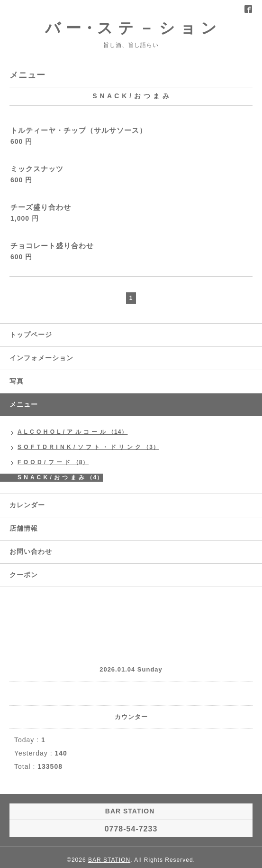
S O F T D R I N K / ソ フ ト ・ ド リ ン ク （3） (88, 447)
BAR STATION (109, 860)
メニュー (24, 404)
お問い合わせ (31, 551)
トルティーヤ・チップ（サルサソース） (79, 130)
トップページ (31, 335)
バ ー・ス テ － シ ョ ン (131, 28)
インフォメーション (41, 358)
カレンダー (27, 505)
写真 (17, 381)
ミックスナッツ (37, 169)
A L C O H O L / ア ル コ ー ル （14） (72, 432)
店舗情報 (24, 528)
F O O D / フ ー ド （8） (53, 462)
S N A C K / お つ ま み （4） (60, 477)
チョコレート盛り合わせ (52, 246)
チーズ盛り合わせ (41, 207)
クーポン (24, 575)
